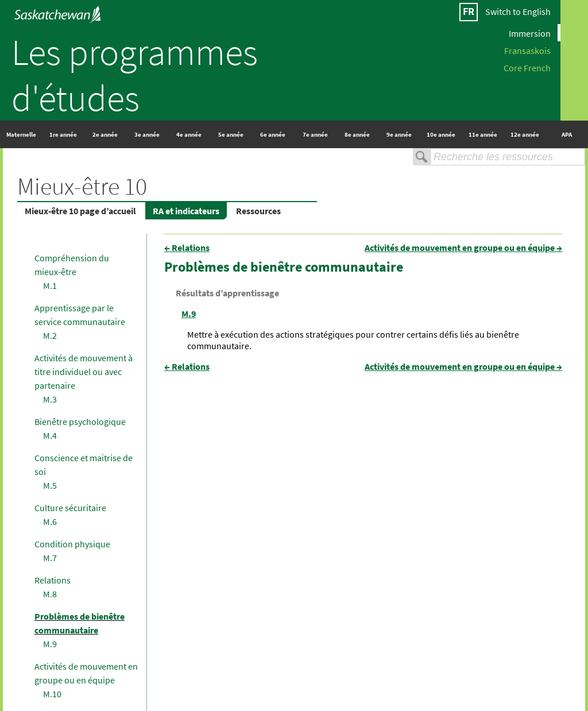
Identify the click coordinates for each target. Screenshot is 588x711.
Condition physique (72, 544)
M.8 (50, 594)
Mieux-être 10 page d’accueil (80, 211)
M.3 (50, 399)
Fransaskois (527, 50)
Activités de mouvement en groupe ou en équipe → (463, 248)
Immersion (530, 33)
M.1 (50, 285)
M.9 (50, 644)
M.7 (50, 558)
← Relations (187, 248)
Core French (527, 67)
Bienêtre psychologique (80, 422)
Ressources (258, 211)
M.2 (50, 335)
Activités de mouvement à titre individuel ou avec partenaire (84, 372)
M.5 (50, 485)
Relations (53, 580)
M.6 (50, 521)
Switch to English (518, 11)
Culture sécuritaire (70, 508)
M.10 (52, 694)
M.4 (50, 435)
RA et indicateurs (186, 211)
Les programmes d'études (135, 75)
